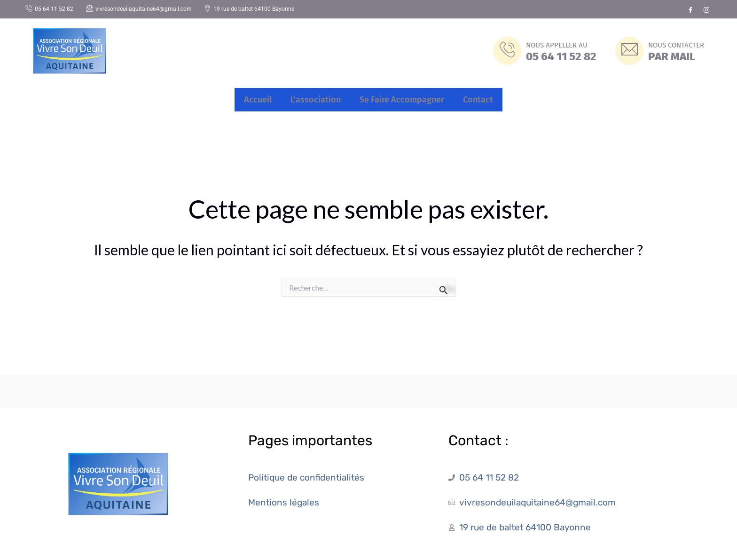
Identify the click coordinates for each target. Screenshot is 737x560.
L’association (316, 100)
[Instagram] (706, 9)
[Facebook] (690, 9)
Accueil (258, 100)
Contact (478, 100)
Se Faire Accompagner (402, 100)
